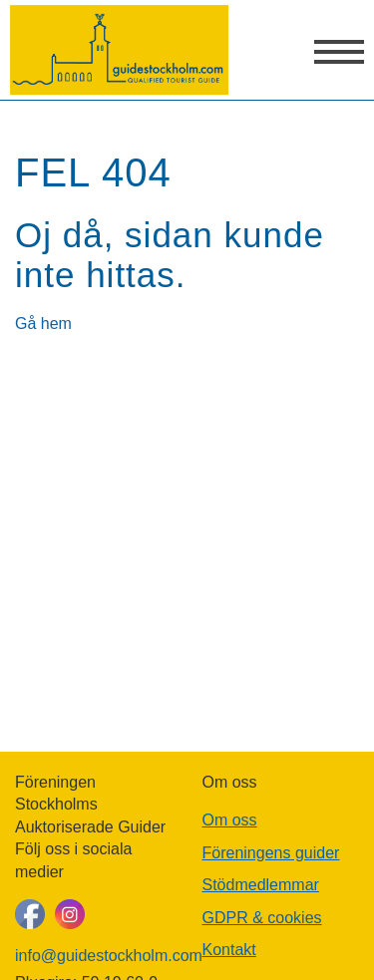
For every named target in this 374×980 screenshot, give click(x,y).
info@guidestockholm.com (94, 956)
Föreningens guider (271, 853)
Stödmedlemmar (261, 885)
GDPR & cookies (262, 918)
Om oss (230, 820)
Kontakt (229, 950)
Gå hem (43, 324)
